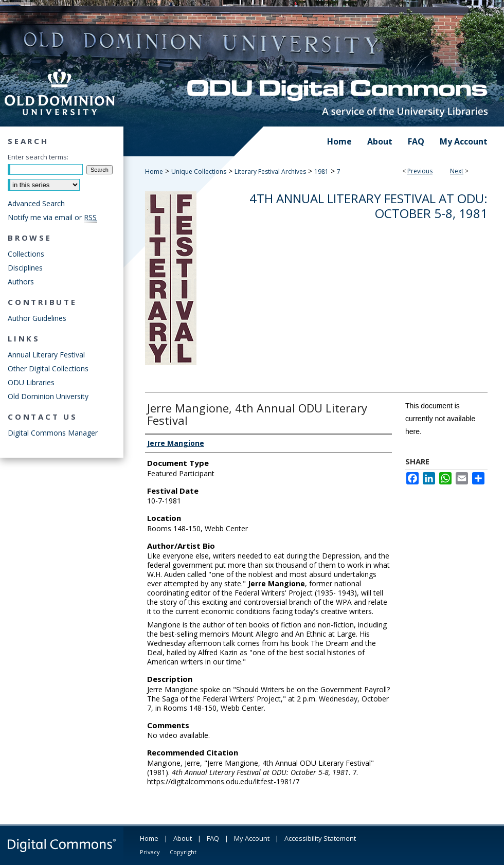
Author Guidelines (37, 318)
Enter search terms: (38, 157)
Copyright (183, 852)
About (183, 838)
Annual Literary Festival (46, 355)
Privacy (150, 852)
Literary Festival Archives (270, 172)
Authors (21, 282)
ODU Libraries (31, 382)
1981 (321, 172)
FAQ (213, 838)
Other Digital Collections (48, 368)
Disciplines (25, 268)
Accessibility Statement (320, 838)
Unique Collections (199, 172)
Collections (26, 254)
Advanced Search (36, 203)
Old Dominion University (48, 396)
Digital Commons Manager (53, 433)
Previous (420, 171)
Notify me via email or (52, 217)
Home (154, 172)
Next (457, 171)
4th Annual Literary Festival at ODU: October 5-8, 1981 (368, 206)
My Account (252, 838)
